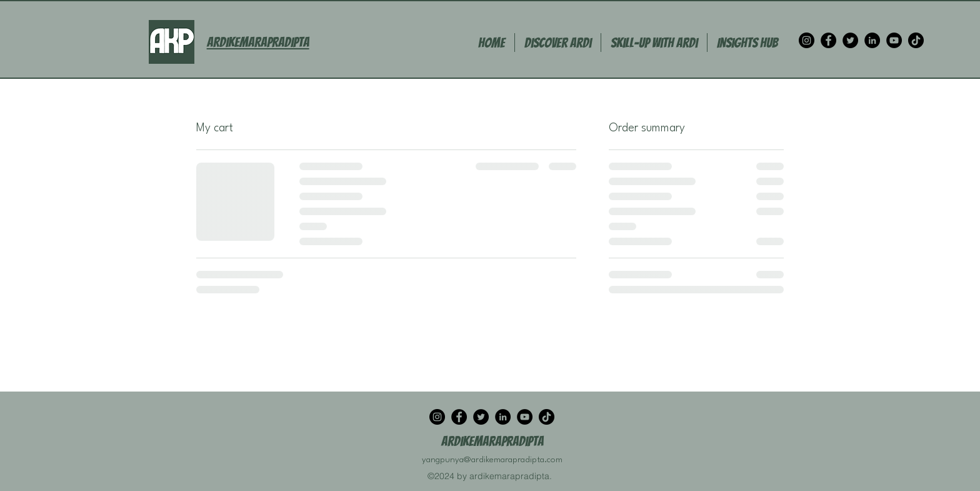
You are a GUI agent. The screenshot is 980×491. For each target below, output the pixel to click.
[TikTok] (916, 40)
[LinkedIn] (872, 40)
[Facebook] (828, 40)
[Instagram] (807, 40)
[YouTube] (894, 40)
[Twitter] (850, 40)
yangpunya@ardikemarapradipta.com (492, 460)
